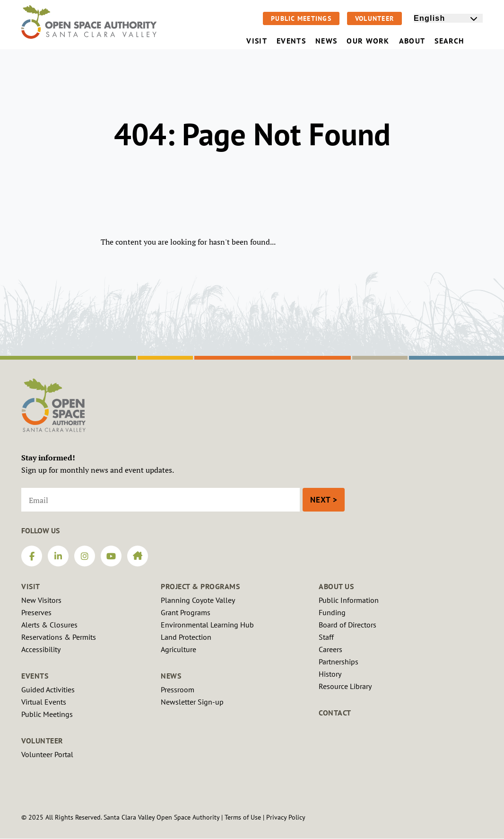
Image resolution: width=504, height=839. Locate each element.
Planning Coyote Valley (198, 600)
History (330, 674)
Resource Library (345, 686)
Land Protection (186, 637)
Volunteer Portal (47, 754)
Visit (31, 586)
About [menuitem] (412, 41)
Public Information (349, 600)
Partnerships (339, 662)
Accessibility (41, 649)
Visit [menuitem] (257, 41)
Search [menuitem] (456, 41)
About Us (336, 586)
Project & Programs (200, 586)
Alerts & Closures (49, 625)
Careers (330, 649)
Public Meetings (301, 18)
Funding (332, 612)
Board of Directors (348, 625)
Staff (326, 637)
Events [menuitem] (291, 41)
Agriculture (178, 649)
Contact (335, 713)
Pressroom (178, 689)
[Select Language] (448, 18)
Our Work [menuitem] (368, 41)
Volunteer (374, 18)
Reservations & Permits (59, 637)
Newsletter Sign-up (192, 702)
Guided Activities (48, 689)
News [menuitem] (326, 41)
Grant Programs (186, 612)
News (171, 676)
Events (35, 676)
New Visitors (41, 600)
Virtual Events (44, 702)
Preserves (36, 612)
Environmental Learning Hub (207, 625)
